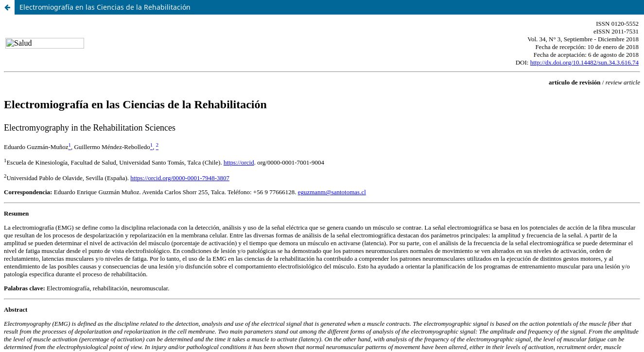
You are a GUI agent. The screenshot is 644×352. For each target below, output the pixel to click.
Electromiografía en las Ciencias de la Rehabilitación (105, 7)
